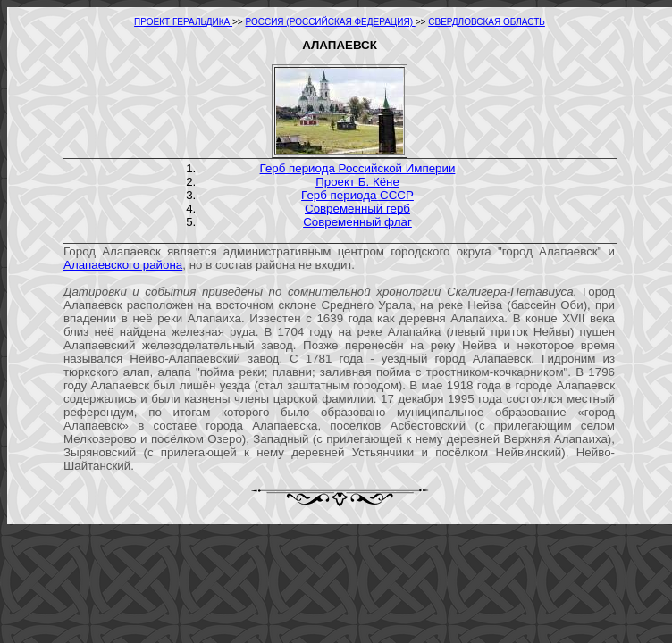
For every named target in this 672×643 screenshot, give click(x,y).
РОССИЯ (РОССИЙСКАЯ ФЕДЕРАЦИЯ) (331, 22)
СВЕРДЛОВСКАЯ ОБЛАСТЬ (487, 22)
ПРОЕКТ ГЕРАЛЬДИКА (183, 22)
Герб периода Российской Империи (358, 168)
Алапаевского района (123, 265)
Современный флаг (357, 222)
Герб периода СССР (357, 195)
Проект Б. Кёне (357, 182)
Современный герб (357, 209)
